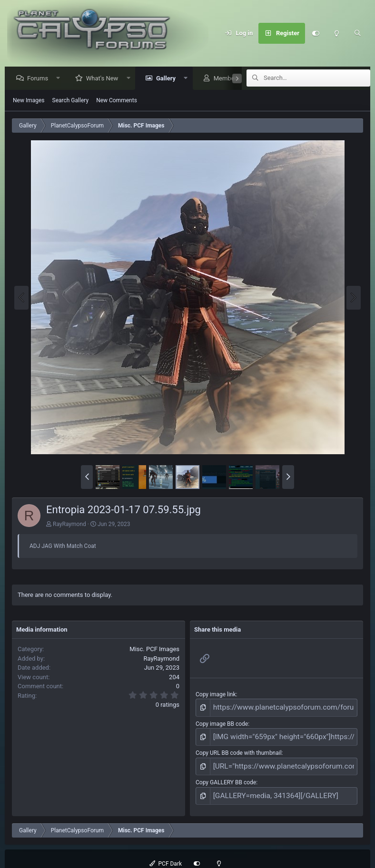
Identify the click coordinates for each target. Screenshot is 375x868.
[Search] (357, 33)
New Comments (117, 101)
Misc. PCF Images (154, 649)
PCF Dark (166, 854)
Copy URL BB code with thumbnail (239, 749)
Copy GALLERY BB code (226, 775)
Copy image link (216, 695)
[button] (61, 79)
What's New (105, 79)
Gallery (168, 79)
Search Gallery (71, 101)
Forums (40, 79)
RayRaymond (69, 525)
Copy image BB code (222, 722)
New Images (29, 101)
